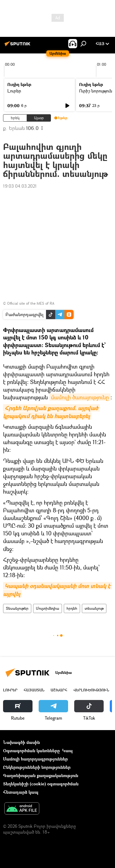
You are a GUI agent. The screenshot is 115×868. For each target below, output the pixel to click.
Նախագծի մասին (21, 742)
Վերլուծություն (91, 690)
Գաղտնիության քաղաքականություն (41, 775)
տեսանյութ (94, 608)
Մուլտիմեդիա (48, 608)
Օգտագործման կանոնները (31, 751)
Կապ (67, 751)
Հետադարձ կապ (21, 792)
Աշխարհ (59, 690)
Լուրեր (14, 91)
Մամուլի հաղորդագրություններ (35, 759)
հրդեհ (72, 608)
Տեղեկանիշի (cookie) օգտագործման (41, 784)
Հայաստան (34, 690)
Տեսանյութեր (17, 608)
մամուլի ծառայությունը (80, 397)
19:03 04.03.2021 (20, 186)
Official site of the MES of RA (31, 303)
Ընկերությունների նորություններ (37, 767)
